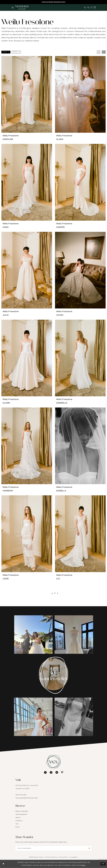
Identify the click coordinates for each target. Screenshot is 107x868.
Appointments (21, 815)
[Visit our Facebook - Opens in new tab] (45, 772)
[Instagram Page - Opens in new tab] (54, 675)
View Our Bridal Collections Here (53, 2)
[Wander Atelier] (22, 7)
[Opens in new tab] (33, 635)
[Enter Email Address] (53, 848)
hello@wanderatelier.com (27, 798)
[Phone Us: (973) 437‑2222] (85, 7)
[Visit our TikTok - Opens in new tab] (57, 772)
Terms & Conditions (51, 857)
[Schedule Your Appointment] (95, 7)
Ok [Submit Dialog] (103, 864)
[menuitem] (13, 7)
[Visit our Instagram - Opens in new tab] (51, 772)
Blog (18, 827)
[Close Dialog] (4, 864)
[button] (13, 7)
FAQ (17, 824)
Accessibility (74, 857)
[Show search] (88, 7)
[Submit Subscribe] (89, 848)
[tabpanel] (33, 635)
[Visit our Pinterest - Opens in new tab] (62, 772)
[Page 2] (55, 593)
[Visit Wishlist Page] (91, 7)
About (18, 818)
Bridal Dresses (22, 811)
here (83, 865)
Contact (19, 821)
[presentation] (27, 94)
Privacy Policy (63, 857)
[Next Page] (58, 593)
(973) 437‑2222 (21, 795)
